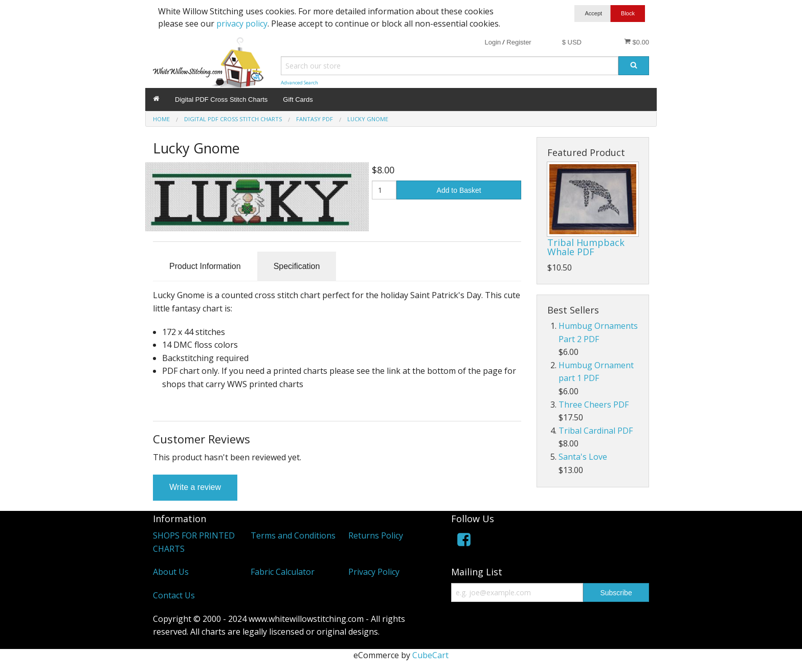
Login (493, 42)
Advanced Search (299, 83)
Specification (297, 266)
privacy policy (242, 24)
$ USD (572, 42)
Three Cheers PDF (594, 405)
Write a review (195, 487)
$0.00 (637, 42)
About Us (171, 572)
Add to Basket (459, 190)
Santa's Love (583, 457)
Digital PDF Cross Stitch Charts (221, 99)
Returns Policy (376, 535)
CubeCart (430, 655)
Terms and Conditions (293, 535)
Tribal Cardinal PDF (596, 431)
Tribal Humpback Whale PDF (586, 247)
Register (519, 42)
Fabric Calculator (283, 572)
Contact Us (174, 595)
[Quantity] (384, 190)
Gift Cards (298, 99)
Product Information (205, 266)
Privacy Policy (374, 572)
